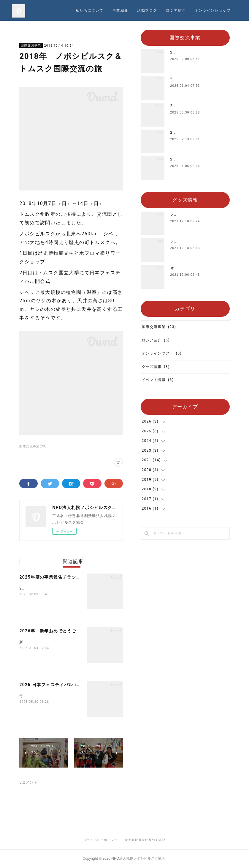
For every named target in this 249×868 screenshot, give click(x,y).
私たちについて (144, 10)
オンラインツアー (162, 353)
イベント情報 (158, 380)
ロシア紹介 (156, 340)
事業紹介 (175, 10)
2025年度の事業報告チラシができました (61, 577)
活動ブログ (201, 10)
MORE (226, 10)
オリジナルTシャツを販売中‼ (197, 268)
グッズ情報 (156, 367)
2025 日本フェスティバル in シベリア (59, 685)
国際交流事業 (31, 45)
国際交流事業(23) (33, 446)
